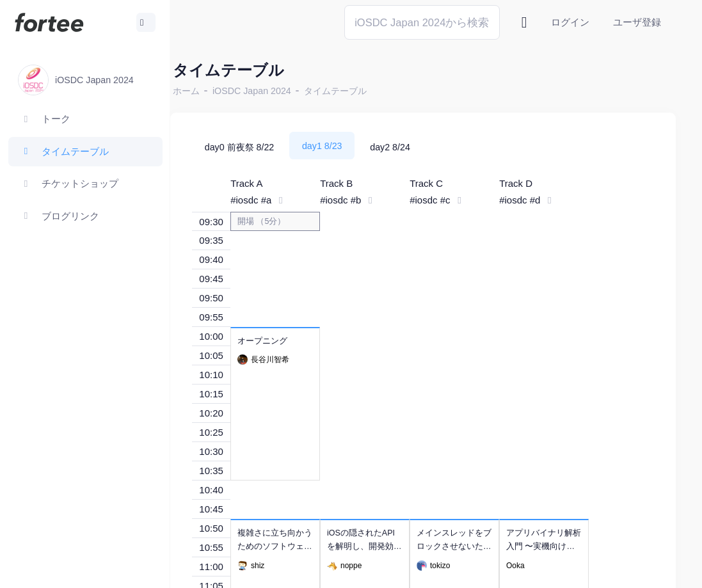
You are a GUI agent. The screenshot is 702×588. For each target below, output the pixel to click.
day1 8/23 (348, 146)
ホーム (212, 91)
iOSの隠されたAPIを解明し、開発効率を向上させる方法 (390, 547)
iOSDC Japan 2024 (277, 91)
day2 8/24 (416, 147)
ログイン (570, 22)
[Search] (422, 22)
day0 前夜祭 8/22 (265, 147)
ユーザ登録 (637, 22)
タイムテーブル (361, 91)
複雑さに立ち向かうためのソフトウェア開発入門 (300, 547)
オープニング (288, 341)
